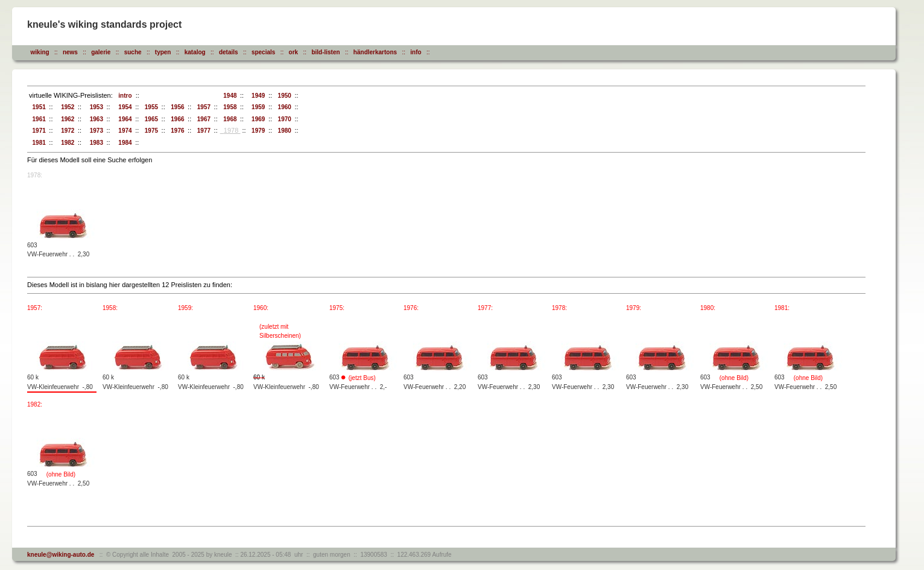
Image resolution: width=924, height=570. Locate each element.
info (416, 52)
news (70, 52)
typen (163, 52)
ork (294, 52)
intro (124, 96)
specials (263, 52)
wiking (40, 52)
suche (133, 52)
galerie (101, 52)
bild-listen (325, 52)
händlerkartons (375, 52)
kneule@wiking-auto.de (61, 555)
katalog (195, 52)
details (229, 52)
